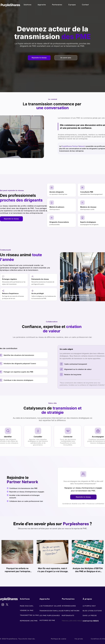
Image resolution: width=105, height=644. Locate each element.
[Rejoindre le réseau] (39, 58)
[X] (7, 605)
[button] (28, 5)
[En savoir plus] (66, 58)
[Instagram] (3, 605)
